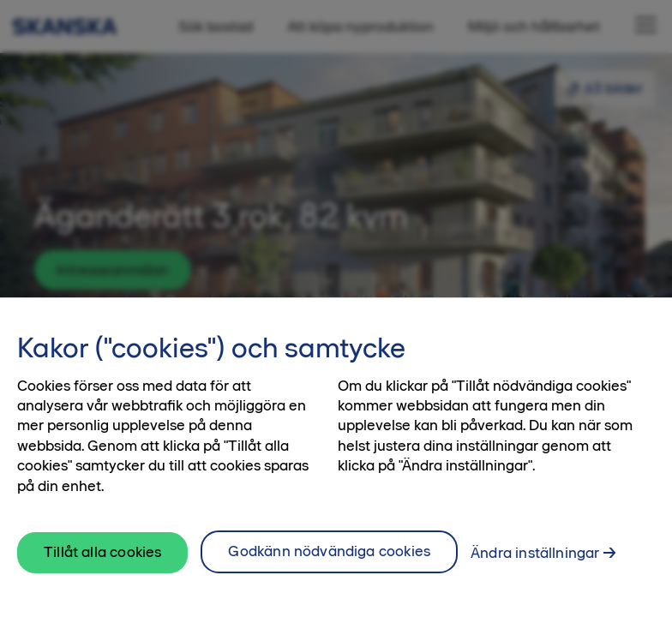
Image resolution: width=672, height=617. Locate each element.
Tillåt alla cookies (102, 552)
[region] (336, 457)
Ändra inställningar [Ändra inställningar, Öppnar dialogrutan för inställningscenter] (535, 553)
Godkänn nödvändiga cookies (329, 551)
